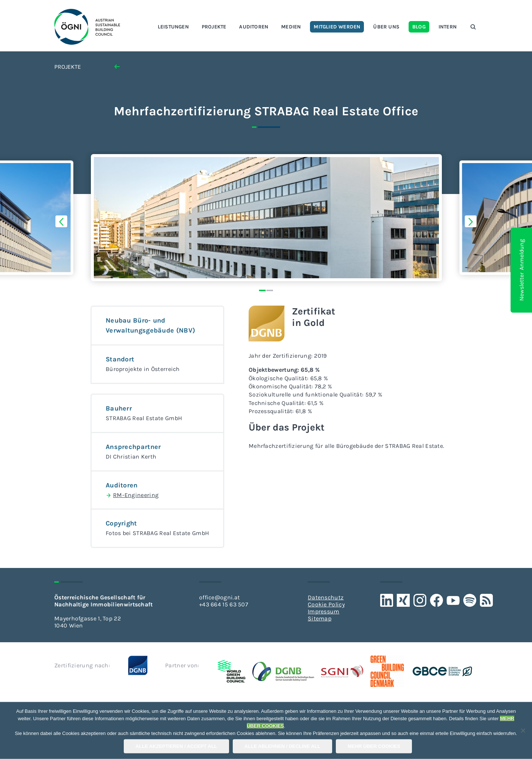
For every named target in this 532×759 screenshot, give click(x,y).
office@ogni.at (219, 597)
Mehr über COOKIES (374, 746)
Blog (419, 27)
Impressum (324, 611)
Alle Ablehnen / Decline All (283, 746)
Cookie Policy (326, 604)
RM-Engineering (132, 495)
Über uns (386, 27)
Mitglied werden (337, 27)
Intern (448, 27)
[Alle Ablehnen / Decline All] (523, 731)
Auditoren (254, 27)
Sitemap (320, 618)
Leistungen (173, 27)
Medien (291, 27)
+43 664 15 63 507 (224, 604)
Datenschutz (326, 597)
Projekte (214, 27)
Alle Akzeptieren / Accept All (176, 746)
